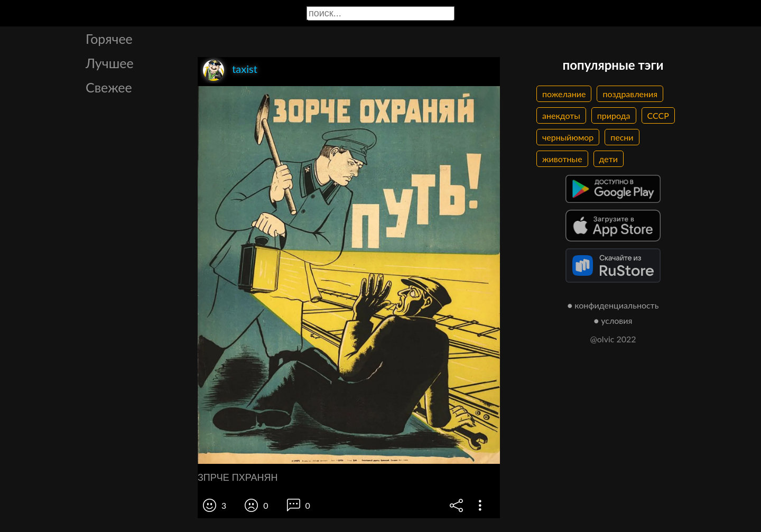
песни (622, 137)
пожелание (564, 94)
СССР (658, 115)
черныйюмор (568, 137)
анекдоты (561, 115)
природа (614, 115)
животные (562, 159)
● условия (613, 320)
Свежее (109, 87)
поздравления (630, 94)
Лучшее (110, 63)
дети (609, 159)
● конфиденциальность (613, 305)
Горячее (109, 39)
